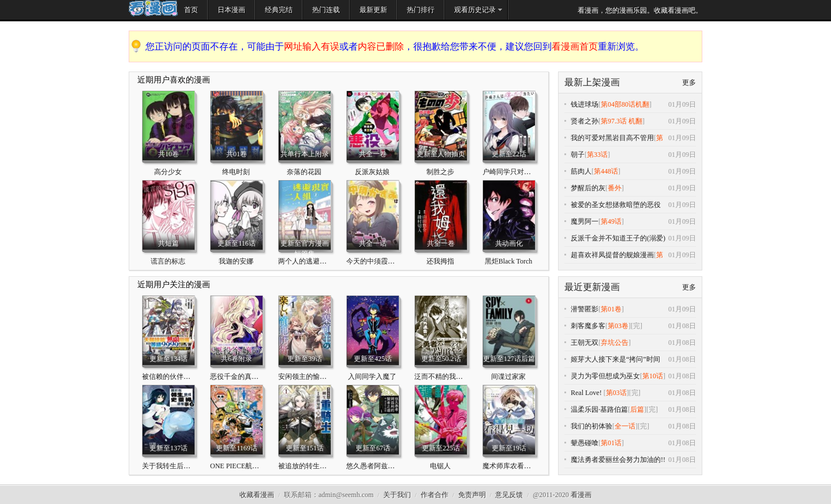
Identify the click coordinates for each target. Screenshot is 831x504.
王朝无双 (585, 343)
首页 (191, 10)
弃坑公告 (615, 343)
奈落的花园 (304, 172)
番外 (615, 188)
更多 (689, 82)
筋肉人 (581, 171)
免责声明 (472, 495)
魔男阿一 (585, 221)
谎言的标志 (168, 261)
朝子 (578, 155)
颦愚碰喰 (585, 443)
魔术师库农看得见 (510, 466)
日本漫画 (231, 10)
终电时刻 (236, 172)
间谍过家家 (508, 377)
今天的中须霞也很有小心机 (388, 261)
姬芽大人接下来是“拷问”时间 (615, 359)
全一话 (625, 426)
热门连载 (326, 10)
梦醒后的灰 (588, 188)
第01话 (611, 443)
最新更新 (373, 10)
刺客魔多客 (588, 326)
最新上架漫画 (592, 82)
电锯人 (440, 466)
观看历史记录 (475, 10)
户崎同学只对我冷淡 (514, 172)
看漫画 (581, 495)
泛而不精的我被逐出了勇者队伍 (463, 377)
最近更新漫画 (592, 287)
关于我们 (397, 495)
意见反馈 (509, 495)
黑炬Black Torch (509, 261)
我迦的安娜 (236, 261)
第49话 (611, 221)
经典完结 (279, 10)
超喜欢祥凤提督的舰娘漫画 (612, 255)
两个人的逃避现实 (306, 261)
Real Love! (587, 393)
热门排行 (421, 10)
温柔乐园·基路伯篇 (599, 409)
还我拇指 (440, 261)
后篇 (637, 409)
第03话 (616, 393)
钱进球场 (585, 104)
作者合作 (435, 495)
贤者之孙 (585, 121)
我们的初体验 (592, 426)
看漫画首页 (575, 46)
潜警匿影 (585, 309)
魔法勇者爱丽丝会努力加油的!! (618, 460)
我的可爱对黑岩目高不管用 (612, 138)
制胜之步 (440, 172)
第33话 (597, 155)
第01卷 (611, 309)
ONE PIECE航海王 (238, 466)
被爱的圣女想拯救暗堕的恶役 (616, 205)
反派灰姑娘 (372, 172)
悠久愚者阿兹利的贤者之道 (388, 466)
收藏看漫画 (257, 495)
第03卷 (618, 326)
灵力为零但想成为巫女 (605, 376)
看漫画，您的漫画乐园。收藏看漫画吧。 (640, 10)
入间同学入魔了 (372, 377)
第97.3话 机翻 (622, 121)
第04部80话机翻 (625, 104)
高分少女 (168, 172)
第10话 (653, 376)
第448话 (606, 171)
